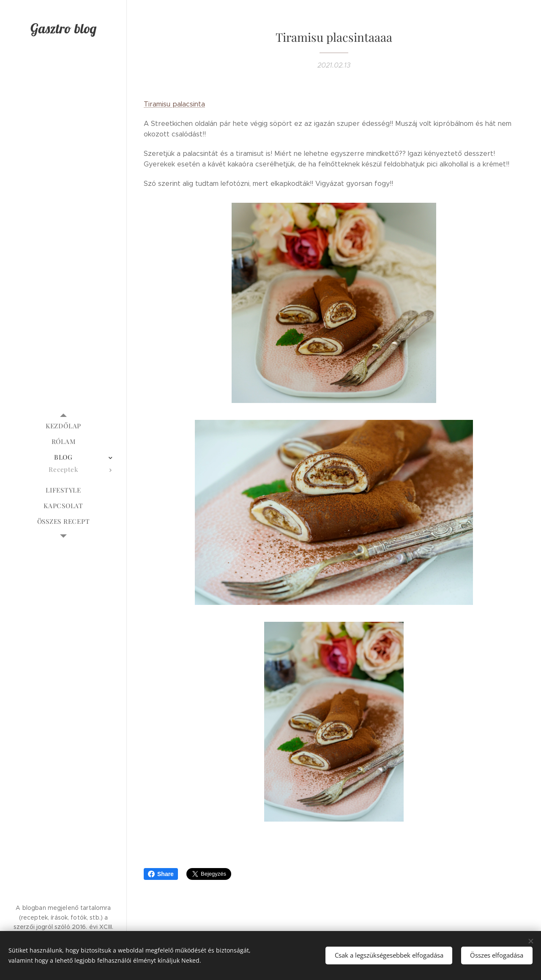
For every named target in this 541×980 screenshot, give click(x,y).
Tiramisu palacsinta (174, 104)
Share (161, 874)
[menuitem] (63, 426)
